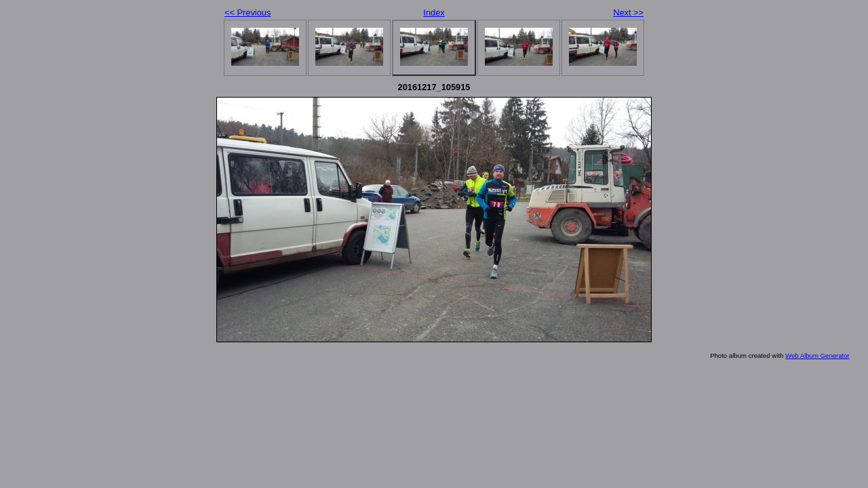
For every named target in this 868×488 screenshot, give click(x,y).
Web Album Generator (817, 355)
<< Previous (248, 13)
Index (434, 13)
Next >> (628, 13)
